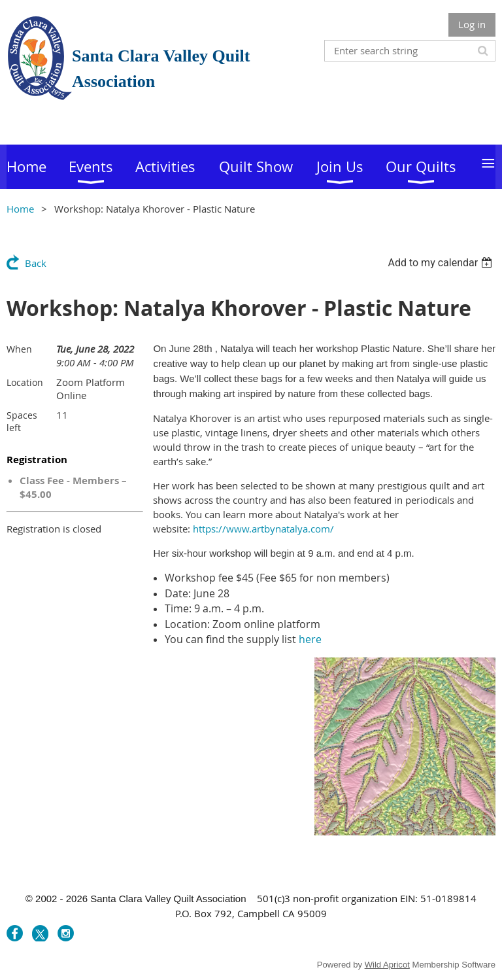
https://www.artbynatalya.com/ (263, 529)
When (19, 349)
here (310, 639)
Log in (472, 24)
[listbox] (442, 263)
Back (36, 263)
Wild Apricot (387, 965)
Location (25, 382)
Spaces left (22, 421)
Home (20, 209)
